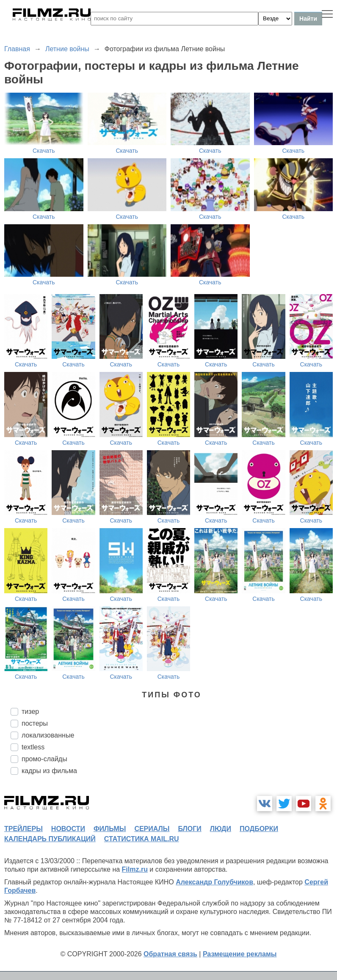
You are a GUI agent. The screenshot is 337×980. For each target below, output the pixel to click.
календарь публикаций (50, 839)
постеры (35, 723)
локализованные (48, 735)
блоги (189, 829)
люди (221, 829)
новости (68, 829)
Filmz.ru (135, 869)
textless (33, 747)
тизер (30, 712)
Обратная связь (170, 954)
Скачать (44, 151)
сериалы (152, 829)
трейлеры (23, 829)
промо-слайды (44, 759)
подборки (259, 829)
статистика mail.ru (142, 839)
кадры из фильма (49, 771)
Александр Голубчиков (214, 882)
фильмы (110, 829)
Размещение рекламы (240, 954)
